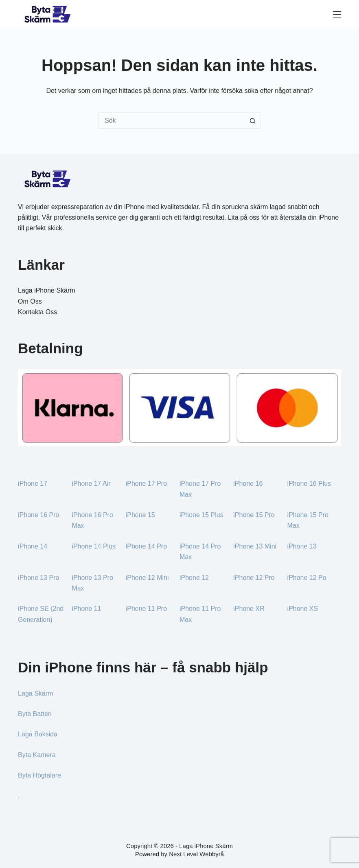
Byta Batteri (35, 714)
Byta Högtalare (39, 775)
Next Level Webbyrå (196, 854)
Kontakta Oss (37, 312)
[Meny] (337, 14)
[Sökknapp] (253, 121)
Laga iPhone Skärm (47, 290)
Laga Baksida (38, 734)
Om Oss (30, 301)
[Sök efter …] (171, 121)
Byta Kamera (37, 755)
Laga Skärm (35, 693)
